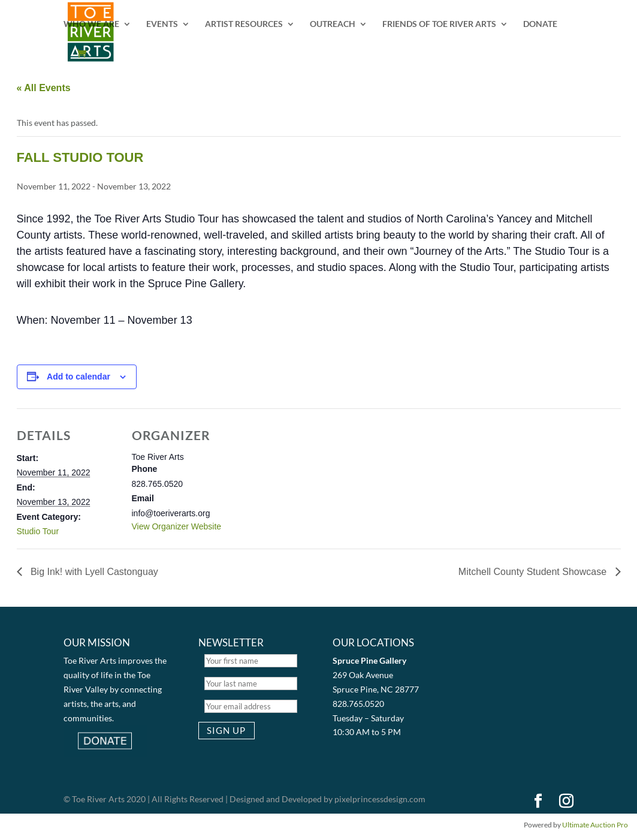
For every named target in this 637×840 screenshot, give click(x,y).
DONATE (540, 24)
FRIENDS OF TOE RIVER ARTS (439, 24)
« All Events (44, 88)
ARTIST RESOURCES (244, 24)
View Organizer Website (177, 526)
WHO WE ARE (91, 24)
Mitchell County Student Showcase (534, 572)
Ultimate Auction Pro (595, 825)
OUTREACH (333, 24)
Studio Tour (38, 531)
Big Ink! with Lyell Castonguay (93, 572)
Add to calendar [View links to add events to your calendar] (79, 377)
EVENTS (162, 24)
